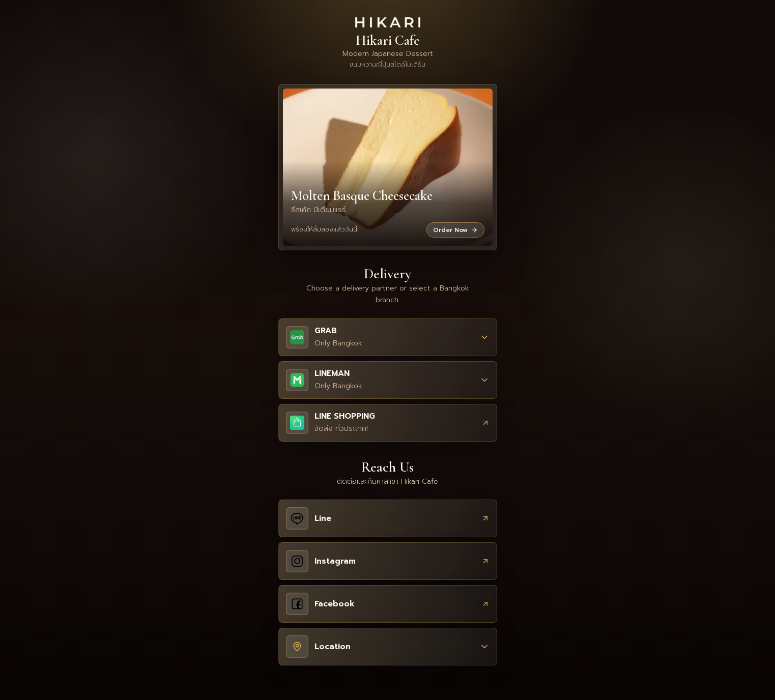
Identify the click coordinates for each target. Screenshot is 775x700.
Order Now (455, 230)
